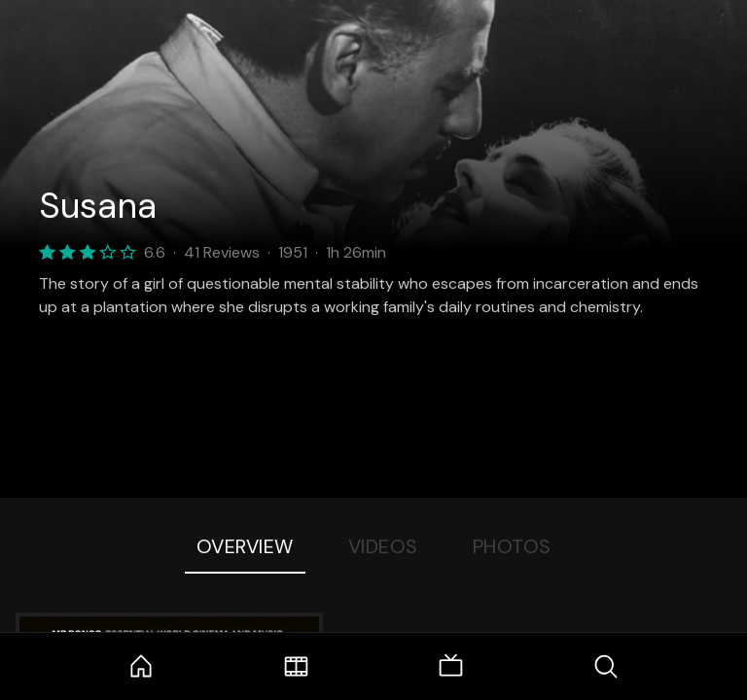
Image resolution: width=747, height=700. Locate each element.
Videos (383, 546)
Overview (245, 546)
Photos (512, 546)
